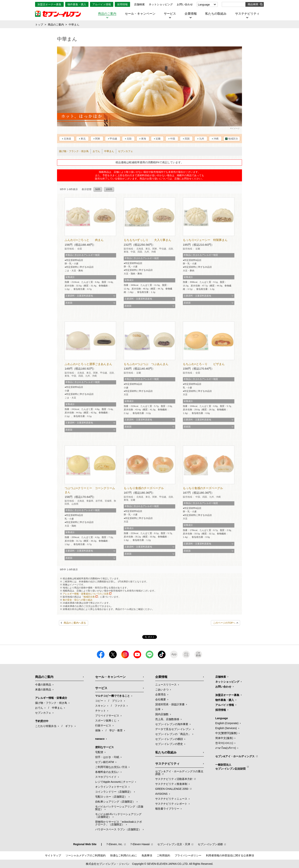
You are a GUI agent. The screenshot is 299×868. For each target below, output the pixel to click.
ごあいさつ (162, 689)
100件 (109, 189)
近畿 (158, 139)
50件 (98, 189)
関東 (98, 139)
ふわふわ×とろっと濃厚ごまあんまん (88, 364)
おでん (96, 151)
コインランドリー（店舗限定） (114, 792)
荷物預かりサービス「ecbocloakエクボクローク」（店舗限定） (119, 823)
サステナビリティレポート (171, 804)
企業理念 (161, 694)
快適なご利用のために (124, 855)
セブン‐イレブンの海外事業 (172, 724)
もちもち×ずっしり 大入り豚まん (147, 240)
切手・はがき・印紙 (107, 757)
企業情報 (191, 14)
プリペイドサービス (107, 716)
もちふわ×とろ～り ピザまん (204, 364)
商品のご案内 (107, 14)
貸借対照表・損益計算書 (170, 704)
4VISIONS (161, 794)
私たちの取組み (216, 14)
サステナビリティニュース (171, 799)
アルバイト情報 (102, 4)
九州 (202, 139)
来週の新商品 (43, 689)
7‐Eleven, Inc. (115, 844)
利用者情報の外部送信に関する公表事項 (230, 855)
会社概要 (161, 699)
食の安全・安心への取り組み (78, 600)
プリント (117, 701)
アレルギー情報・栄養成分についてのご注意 (86, 594)
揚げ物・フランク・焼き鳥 (74, 151)
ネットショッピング (161, 4)
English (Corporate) (227, 723)
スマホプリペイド (106, 777)
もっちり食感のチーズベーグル (144, 488)
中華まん (109, 151)
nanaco (100, 739)
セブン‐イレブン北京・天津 (174, 844)
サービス (170, 14)
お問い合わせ (185, 4)
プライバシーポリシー (188, 855)
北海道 (67, 139)
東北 (83, 139)
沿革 (158, 709)
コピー (99, 701)
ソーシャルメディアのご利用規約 (86, 855)
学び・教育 (116, 730)
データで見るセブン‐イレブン (173, 729)
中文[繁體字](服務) (226, 733)
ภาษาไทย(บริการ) (226, 748)
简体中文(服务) (224, 738)
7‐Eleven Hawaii (140, 844)
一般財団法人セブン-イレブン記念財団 (230, 767)
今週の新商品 (43, 685)
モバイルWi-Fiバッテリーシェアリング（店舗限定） (118, 815)
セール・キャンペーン (140, 14)
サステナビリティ (247, 14)
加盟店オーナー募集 (49, 4)
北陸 (129, 139)
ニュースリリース (166, 685)
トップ (39, 25)
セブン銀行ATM (105, 762)
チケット (100, 711)
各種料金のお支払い (107, 772)
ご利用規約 (163, 855)
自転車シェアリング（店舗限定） (115, 802)
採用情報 (122, 4)
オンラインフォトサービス (111, 787)
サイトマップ (53, 855)
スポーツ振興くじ (106, 721)
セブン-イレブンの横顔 (169, 739)
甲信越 (113, 139)
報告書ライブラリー (167, 809)
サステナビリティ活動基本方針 (174, 779)
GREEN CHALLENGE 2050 (172, 789)
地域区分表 (89, 597)
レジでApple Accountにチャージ (114, 782)
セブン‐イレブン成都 (210, 844)
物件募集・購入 (77, 4)
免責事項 (147, 855)
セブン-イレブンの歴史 (169, 744)
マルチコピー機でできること (113, 696)
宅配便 (99, 752)
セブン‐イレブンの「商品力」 (173, 734)
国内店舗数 (162, 714)
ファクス (120, 706)
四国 (187, 139)
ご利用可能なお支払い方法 (111, 767)
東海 (144, 139)
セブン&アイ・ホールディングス (235, 756)
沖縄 (216, 139)
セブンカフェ (125, 151)
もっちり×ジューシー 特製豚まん (205, 240)
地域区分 (233, 139)
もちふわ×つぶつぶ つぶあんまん (146, 364)
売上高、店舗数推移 (167, 719)
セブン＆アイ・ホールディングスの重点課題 (179, 773)
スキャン (100, 706)
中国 (173, 139)
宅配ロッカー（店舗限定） (111, 797)
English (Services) (226, 728)
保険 (98, 730)
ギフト (69, 726)
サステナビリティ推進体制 (171, 784)
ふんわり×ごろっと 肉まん (84, 240)
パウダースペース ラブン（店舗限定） (118, 829)
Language (204, 5)
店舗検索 (139, 4)
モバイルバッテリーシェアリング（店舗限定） (119, 808)
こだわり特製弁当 (46, 726)
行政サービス (103, 725)
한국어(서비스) (224, 743)
